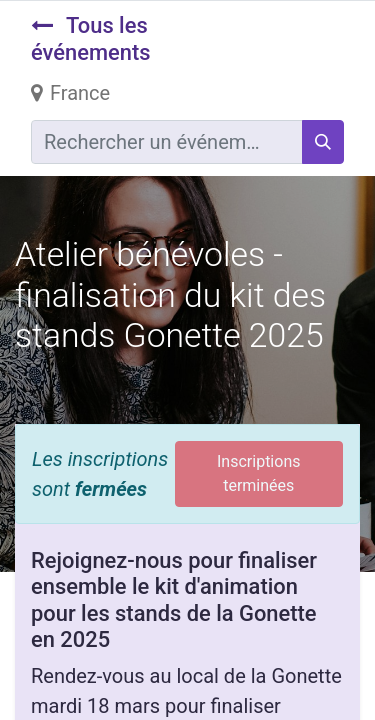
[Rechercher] (323, 142)
